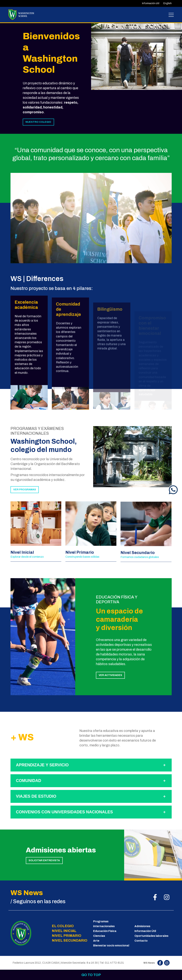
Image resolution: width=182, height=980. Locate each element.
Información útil (151, 3)
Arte (96, 941)
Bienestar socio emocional (111, 945)
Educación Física (105, 931)
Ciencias (99, 936)
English (168, 3)
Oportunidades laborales (151, 936)
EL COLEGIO (63, 926)
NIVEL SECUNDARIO (70, 940)
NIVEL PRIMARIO (67, 936)
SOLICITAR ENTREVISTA (44, 860)
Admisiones (142, 926)
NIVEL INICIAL (64, 931)
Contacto (141, 941)
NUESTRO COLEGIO (38, 122)
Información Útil (145, 931)
